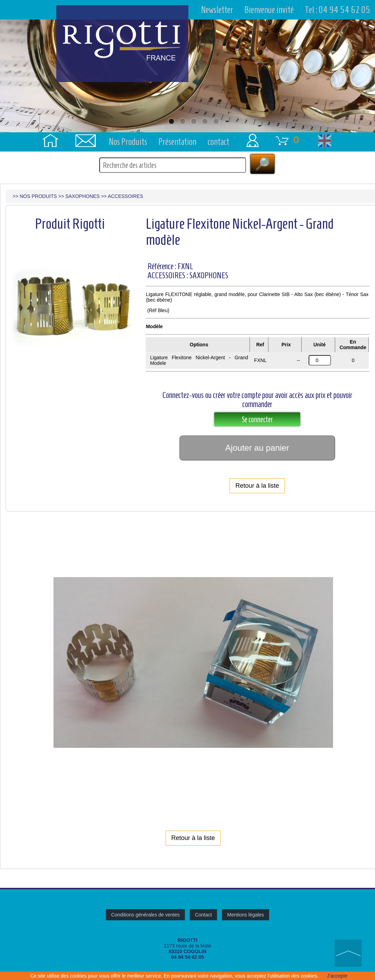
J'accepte (337, 976)
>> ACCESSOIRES (122, 197)
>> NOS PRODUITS (35, 197)
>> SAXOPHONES (79, 197)
